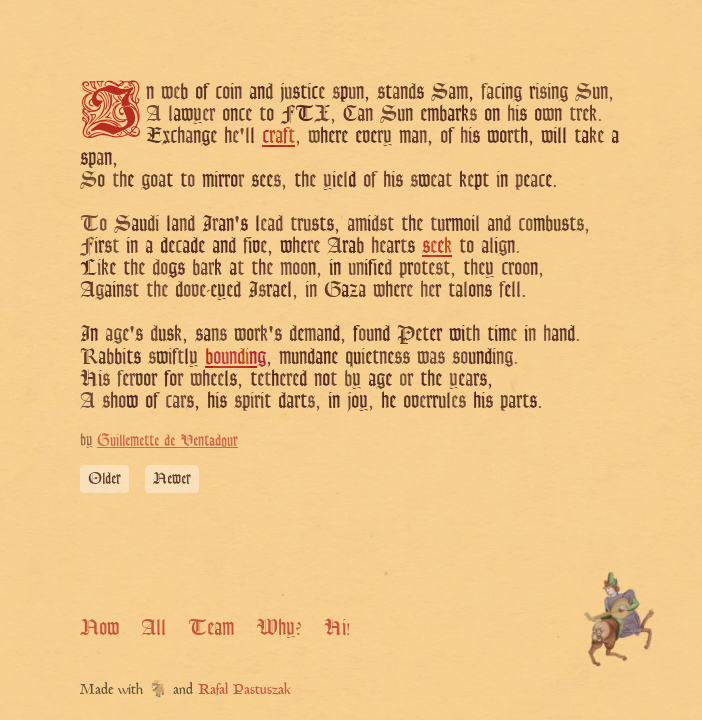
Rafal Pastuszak (244, 690)
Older (104, 478)
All (153, 627)
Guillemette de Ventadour (167, 440)
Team (211, 627)
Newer (172, 478)
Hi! (337, 627)
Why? (279, 627)
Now (99, 627)
